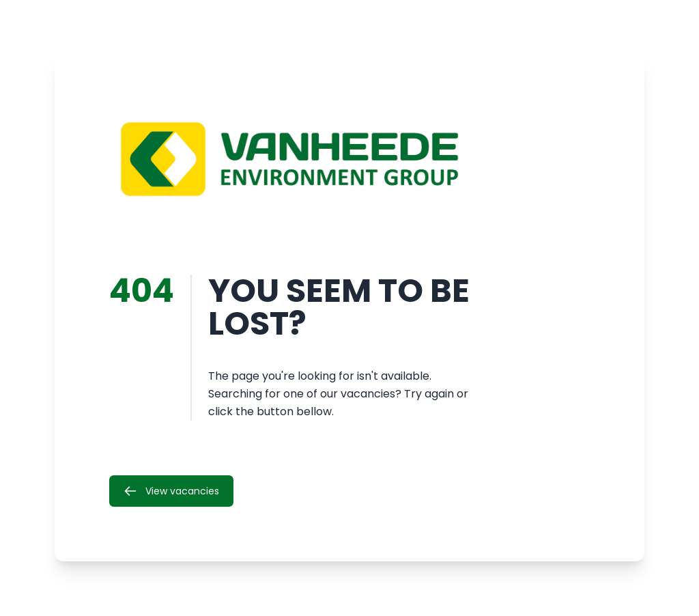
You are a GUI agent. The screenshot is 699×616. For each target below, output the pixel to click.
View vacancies (171, 491)
